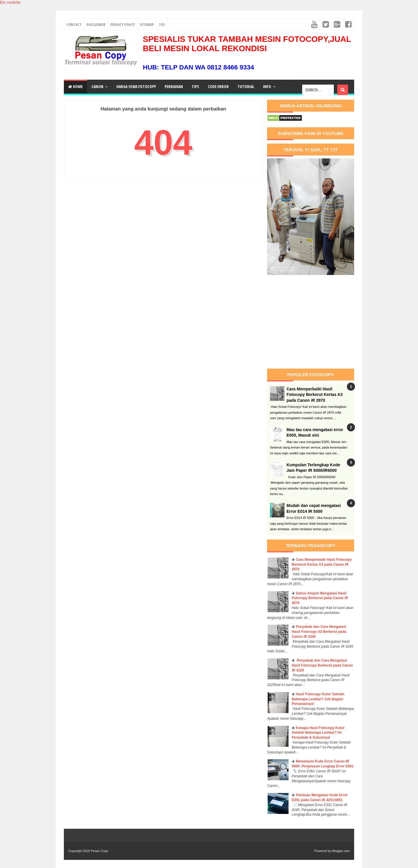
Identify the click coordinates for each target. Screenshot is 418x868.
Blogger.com (341, 851)
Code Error (218, 86)
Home (75, 86)
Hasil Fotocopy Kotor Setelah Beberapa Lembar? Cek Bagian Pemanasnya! (318, 699)
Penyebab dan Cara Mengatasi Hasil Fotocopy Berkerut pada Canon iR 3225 (322, 665)
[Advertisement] (316, 322)
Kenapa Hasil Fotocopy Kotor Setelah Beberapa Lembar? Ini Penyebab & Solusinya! (318, 733)
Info (267, 86)
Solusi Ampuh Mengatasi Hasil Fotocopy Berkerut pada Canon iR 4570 (320, 598)
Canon (97, 86)
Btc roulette (10, 2)
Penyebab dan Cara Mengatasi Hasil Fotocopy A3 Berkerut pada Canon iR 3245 (319, 632)
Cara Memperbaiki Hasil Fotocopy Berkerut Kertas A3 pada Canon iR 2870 (315, 395)
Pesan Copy (100, 851)
